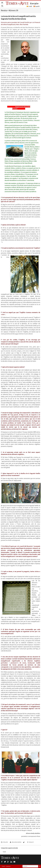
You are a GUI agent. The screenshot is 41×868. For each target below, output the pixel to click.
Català (3, 866)
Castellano (8, 866)
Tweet (4, 852)
